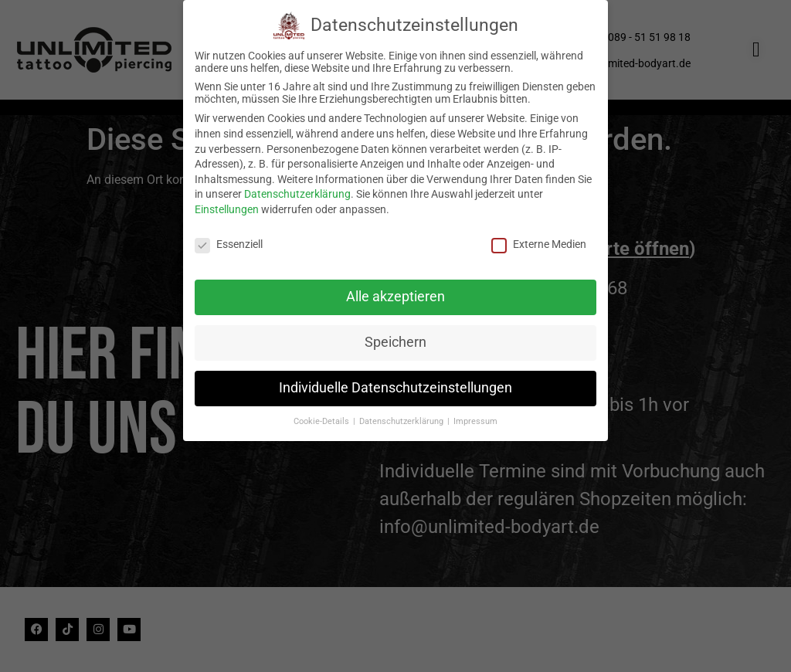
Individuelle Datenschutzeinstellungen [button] (395, 384)
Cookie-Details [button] (323, 417)
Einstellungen (227, 205)
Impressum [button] (475, 417)
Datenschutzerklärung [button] (402, 417)
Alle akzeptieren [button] (395, 293)
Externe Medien (539, 239)
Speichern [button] (395, 338)
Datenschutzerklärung (297, 190)
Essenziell (229, 239)
